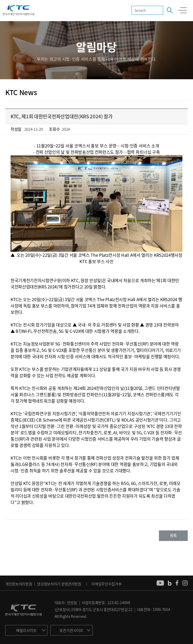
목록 (173, 535)
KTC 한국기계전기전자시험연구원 (18, 10)
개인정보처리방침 (19, 584)
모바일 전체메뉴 (182, 10)
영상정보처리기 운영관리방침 (59, 584)
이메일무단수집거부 (106, 584)
